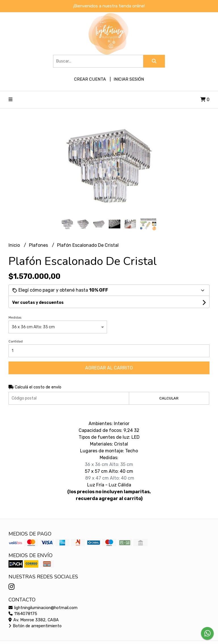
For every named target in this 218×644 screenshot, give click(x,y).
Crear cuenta (90, 79)
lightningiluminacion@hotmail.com (43, 608)
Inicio (15, 245)
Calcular (169, 398)
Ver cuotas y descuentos (38, 303)
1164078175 (23, 614)
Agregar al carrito (109, 368)
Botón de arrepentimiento (35, 626)
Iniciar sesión (129, 79)
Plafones (39, 245)
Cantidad (16, 341)
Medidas (15, 318)
